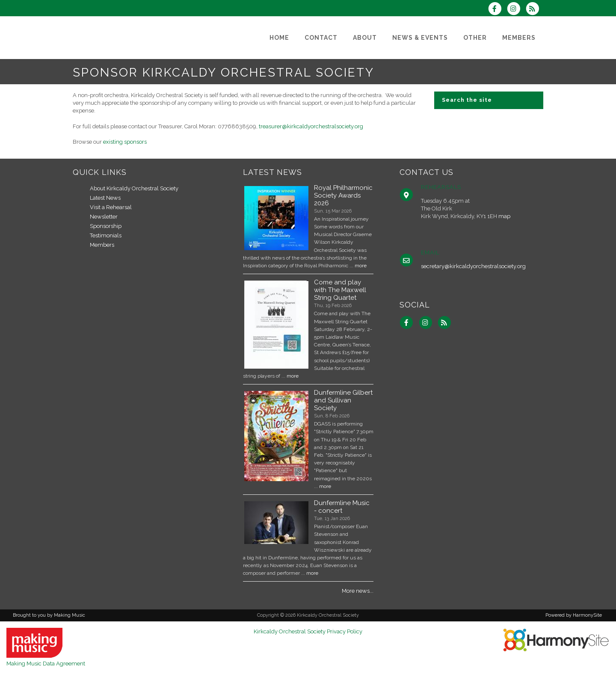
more (361, 266)
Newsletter (104, 217)
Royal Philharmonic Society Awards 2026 (343, 195)
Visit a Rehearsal (111, 207)
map (504, 216)
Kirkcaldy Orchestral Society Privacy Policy (308, 631)
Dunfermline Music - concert (342, 507)
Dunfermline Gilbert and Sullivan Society (343, 400)
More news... (358, 591)
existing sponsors (125, 142)
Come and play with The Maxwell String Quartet (340, 290)
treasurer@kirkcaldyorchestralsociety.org (311, 126)
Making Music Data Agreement (46, 664)
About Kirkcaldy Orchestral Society (134, 188)
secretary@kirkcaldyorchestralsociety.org (473, 266)
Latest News (105, 198)
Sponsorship (106, 226)
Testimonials (106, 235)
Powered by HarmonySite (574, 615)
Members (102, 245)
